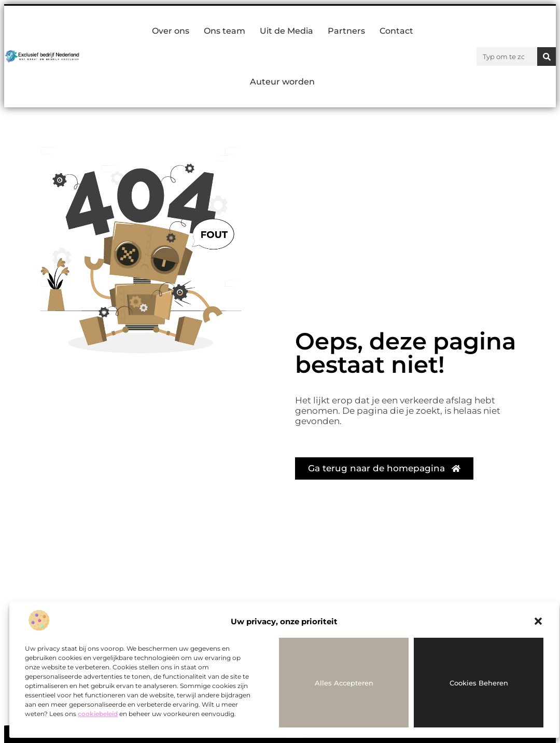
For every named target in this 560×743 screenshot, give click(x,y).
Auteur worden (282, 82)
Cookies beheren (479, 683)
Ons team (225, 31)
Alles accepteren (344, 683)
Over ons (171, 31)
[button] (538, 621)
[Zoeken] (547, 57)
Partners (346, 31)
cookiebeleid (98, 714)
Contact (396, 31)
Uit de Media (286, 31)
